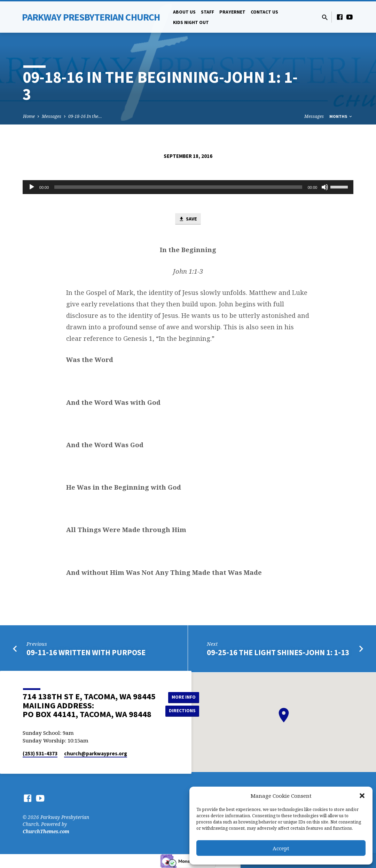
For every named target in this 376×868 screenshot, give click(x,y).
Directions (183, 711)
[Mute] (325, 187)
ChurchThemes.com (46, 831)
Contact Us (264, 12)
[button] (362, 796)
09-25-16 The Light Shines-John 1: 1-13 (278, 653)
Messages (52, 116)
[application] (188, 187)
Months (341, 116)
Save (188, 219)
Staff (207, 12)
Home (29, 116)
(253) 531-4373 (40, 753)
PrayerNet (232, 12)
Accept (281, 848)
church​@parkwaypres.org (96, 753)
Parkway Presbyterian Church (91, 17)
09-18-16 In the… (85, 116)
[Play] (32, 187)
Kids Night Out (191, 22)
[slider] (178, 187)
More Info (183, 697)
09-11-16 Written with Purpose (86, 653)
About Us (184, 12)
